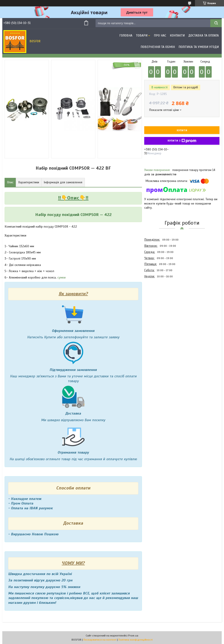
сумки (61, 277)
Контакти (177, 35)
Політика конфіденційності (136, 640)
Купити (182, 130)
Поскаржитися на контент (100, 640)
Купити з (182, 141)
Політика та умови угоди (199, 47)
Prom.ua (133, 636)
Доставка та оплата (204, 35)
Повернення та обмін (158, 47)
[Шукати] (216, 23)
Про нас (160, 35)
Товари (142, 35)
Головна (126, 35)
